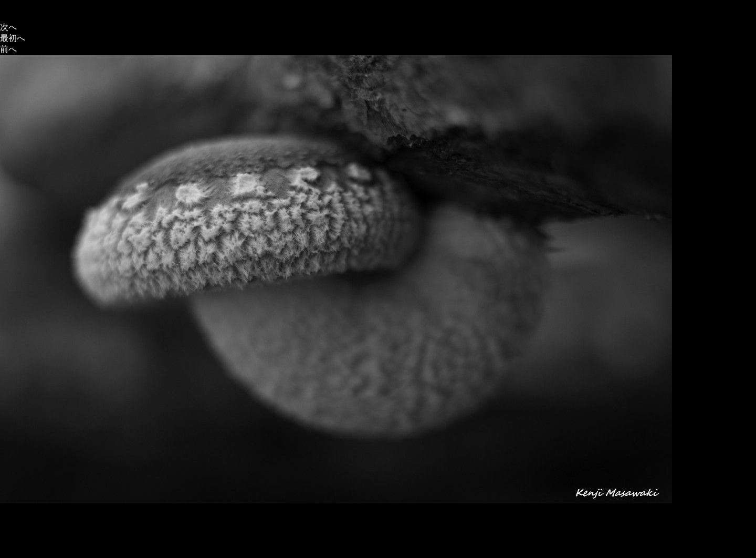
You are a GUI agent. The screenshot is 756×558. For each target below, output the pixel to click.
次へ (8, 27)
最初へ (13, 38)
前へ (8, 49)
